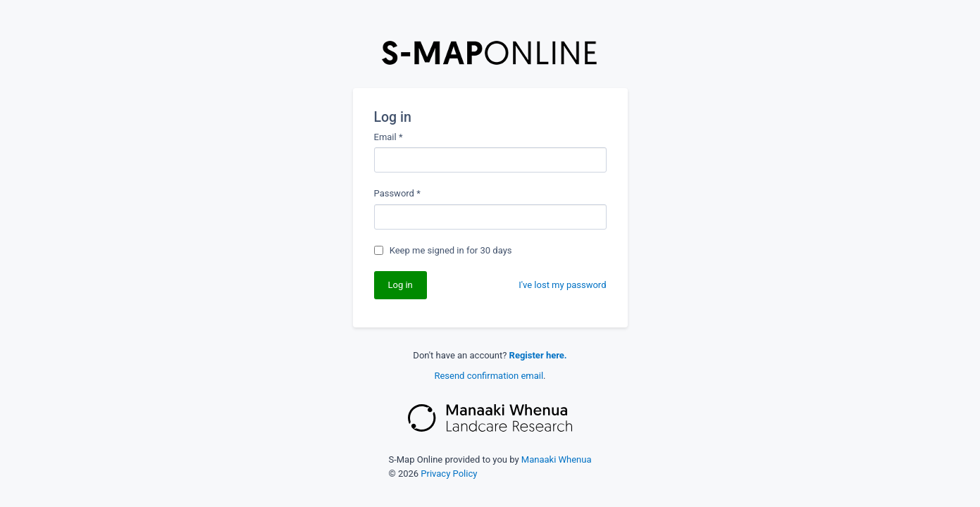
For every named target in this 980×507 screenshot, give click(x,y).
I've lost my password (562, 285)
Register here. (538, 355)
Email (389, 137)
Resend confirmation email (489, 376)
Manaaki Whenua (557, 459)
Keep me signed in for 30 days (451, 250)
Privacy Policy (449, 474)
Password (397, 193)
